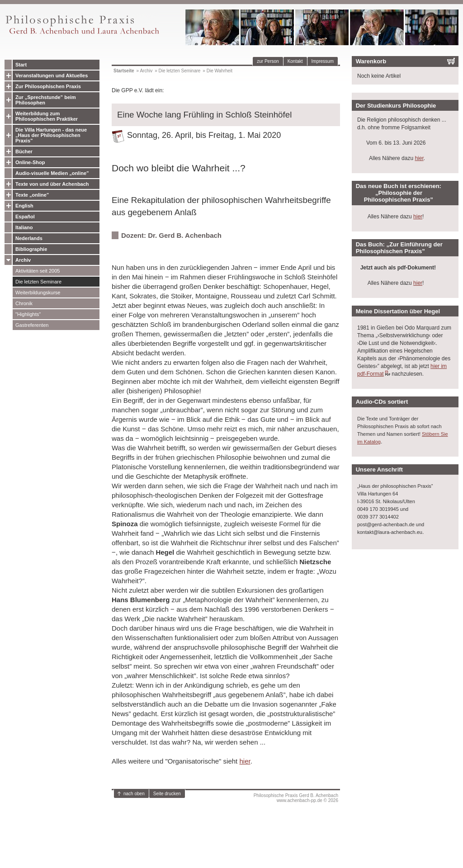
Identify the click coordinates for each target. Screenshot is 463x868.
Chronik (24, 303)
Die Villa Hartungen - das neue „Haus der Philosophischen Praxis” (51, 135)
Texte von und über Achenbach (52, 184)
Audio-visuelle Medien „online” (52, 173)
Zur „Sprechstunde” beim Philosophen (46, 100)
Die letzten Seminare (38, 282)
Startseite (124, 71)
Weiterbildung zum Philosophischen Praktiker (47, 116)
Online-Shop (30, 162)
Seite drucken (167, 794)
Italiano (24, 227)
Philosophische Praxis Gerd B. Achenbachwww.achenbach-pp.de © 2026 (296, 798)
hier (245, 761)
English (24, 206)
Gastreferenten (32, 325)
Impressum (323, 61)
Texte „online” (32, 195)
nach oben (134, 794)
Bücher (24, 151)
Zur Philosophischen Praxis (48, 86)
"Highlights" (28, 314)
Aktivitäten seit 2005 (38, 271)
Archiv (23, 260)
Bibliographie (31, 249)
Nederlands (29, 238)
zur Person (268, 61)
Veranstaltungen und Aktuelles (52, 75)
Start (21, 65)
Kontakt (295, 61)
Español (25, 217)
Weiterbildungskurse (38, 292)
